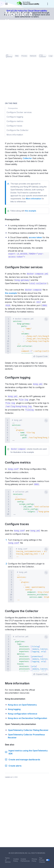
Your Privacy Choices (44, 860)
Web (17, 56)
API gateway (9, 56)
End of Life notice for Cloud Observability (27, 11)
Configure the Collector (23, 609)
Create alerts (13, 764)
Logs (51, 56)
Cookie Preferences (25, 860)
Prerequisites (13, 220)
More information (34, 199)
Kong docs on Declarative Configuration (27, 716)
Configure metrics (19, 461)
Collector (27, 158)
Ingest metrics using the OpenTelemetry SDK (26, 750)
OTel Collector (43, 56)
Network (33, 56)
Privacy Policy (34, 860)
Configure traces (18, 522)
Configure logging (19, 377)
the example (11, 293)
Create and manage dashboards (23, 758)
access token (35, 237)
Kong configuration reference (23, 712)
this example (31, 211)
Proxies (24, 56)
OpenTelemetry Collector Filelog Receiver (28, 728)
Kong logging (14, 707)
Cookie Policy (16, 860)
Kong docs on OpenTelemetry (22, 703)
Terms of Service (8, 860)
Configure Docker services (25, 267)
